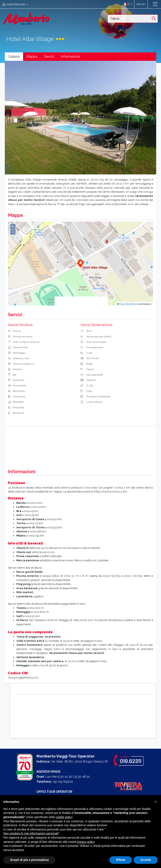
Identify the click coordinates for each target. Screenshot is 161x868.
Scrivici (141, 4)
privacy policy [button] (86, 842)
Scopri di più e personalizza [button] (29, 860)
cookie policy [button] (64, 817)
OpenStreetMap (128, 304)
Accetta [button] (146, 860)
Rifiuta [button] (121, 860)
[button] (127, 4)
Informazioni (70, 57)
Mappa (32, 57)
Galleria (14, 57)
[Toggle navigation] (155, 4)
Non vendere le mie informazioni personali (31, 833)
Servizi (49, 57)
